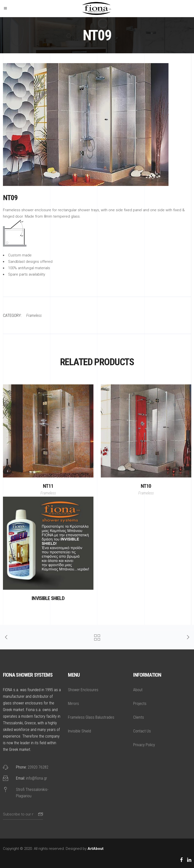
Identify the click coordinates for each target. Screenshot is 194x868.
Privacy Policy (144, 745)
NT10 (146, 486)
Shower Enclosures (83, 690)
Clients (139, 717)
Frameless (48, 493)
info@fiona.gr (37, 778)
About (138, 690)
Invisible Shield (48, 598)
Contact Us (142, 731)
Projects (140, 704)
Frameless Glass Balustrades (91, 717)
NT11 (48, 486)
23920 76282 (38, 767)
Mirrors (73, 704)
